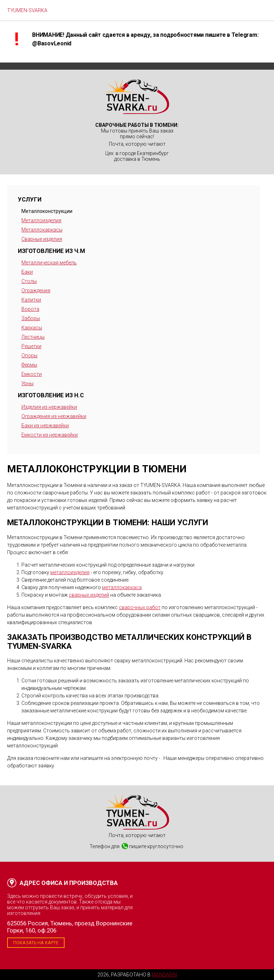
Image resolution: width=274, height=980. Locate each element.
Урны (27, 383)
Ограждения (36, 290)
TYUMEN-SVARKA (27, 10)
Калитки (31, 300)
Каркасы (32, 328)
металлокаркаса (122, 587)
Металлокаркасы (42, 230)
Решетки (31, 346)
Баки (27, 272)
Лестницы (33, 337)
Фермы (29, 365)
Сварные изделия (42, 239)
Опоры (29, 355)
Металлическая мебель (49, 263)
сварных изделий (89, 595)
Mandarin (164, 975)
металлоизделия (70, 572)
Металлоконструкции (47, 211)
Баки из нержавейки (45, 426)
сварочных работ (140, 607)
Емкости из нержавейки (50, 435)
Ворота (30, 309)
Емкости (32, 374)
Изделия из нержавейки (49, 407)
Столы (29, 281)
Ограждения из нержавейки (54, 416)
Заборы (31, 318)
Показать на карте (36, 943)
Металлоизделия (41, 220)
